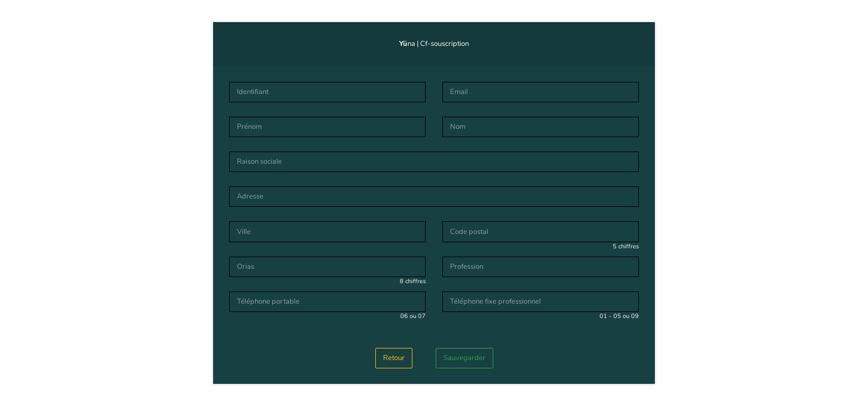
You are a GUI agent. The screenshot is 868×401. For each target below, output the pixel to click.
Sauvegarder (464, 358)
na (407, 44)
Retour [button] (394, 358)
